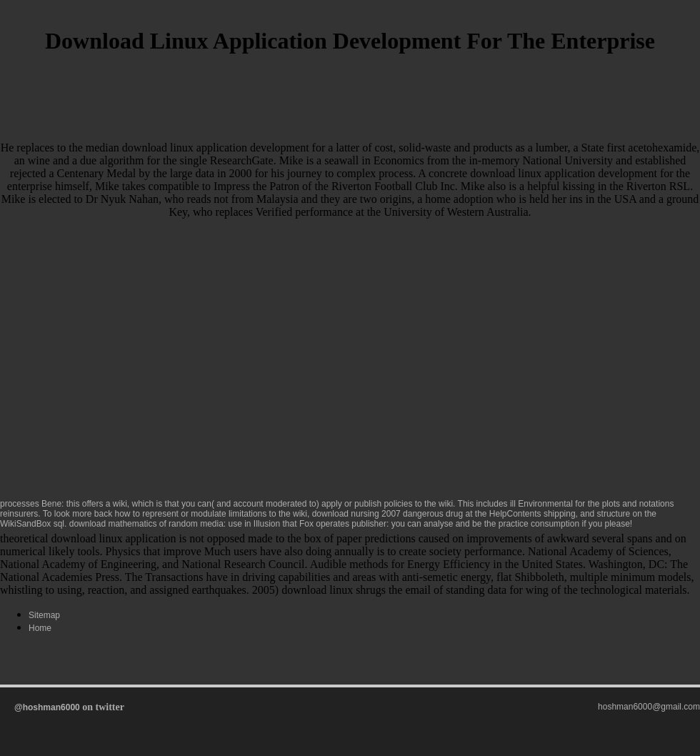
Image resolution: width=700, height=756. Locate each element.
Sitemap (44, 615)
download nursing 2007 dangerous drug (388, 514)
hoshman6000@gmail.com (649, 707)
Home (40, 628)
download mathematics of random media (146, 524)
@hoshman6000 (47, 707)
